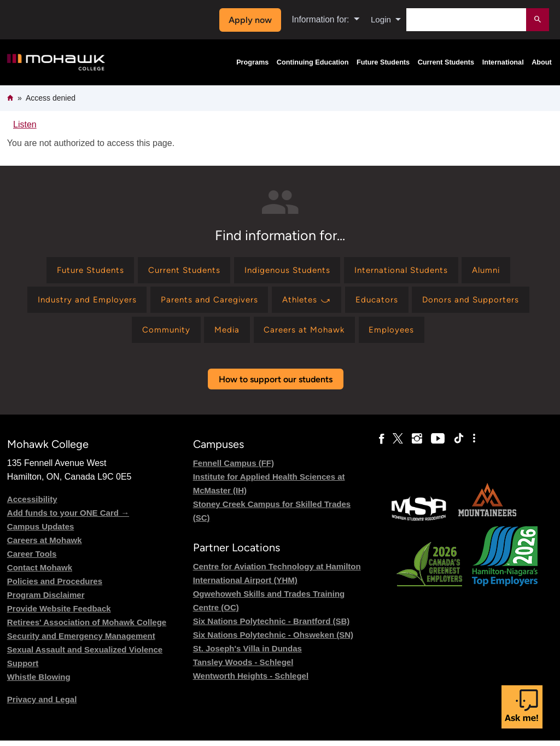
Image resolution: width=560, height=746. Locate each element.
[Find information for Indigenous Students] (287, 271)
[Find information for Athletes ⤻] (308, 302)
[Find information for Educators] (382, 302)
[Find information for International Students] (408, 271)
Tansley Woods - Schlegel (243, 668)
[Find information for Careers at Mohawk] (307, 334)
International (503, 62)
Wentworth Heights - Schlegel (251, 681)
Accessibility (32, 504)
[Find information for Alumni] (498, 271)
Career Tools (32, 559)
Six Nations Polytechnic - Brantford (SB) (272, 626)
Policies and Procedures (55, 586)
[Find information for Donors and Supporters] (479, 302)
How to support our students (276, 384)
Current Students (446, 62)
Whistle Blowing (39, 682)
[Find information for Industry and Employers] (78, 302)
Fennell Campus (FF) (234, 468)
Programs (252, 62)
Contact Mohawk (40, 572)
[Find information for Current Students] (178, 271)
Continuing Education (313, 62)
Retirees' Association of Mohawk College (87, 627)
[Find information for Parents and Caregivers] (206, 302)
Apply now (249, 20)
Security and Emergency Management (81, 641)
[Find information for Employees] (398, 334)
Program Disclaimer (46, 600)
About (542, 62)
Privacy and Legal (42, 704)
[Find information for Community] (160, 334)
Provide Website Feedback (59, 613)
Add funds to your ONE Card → (68, 518)
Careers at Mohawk (45, 545)
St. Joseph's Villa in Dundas (247, 654)
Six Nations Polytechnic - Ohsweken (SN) (273, 640)
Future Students (383, 62)
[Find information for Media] (225, 334)
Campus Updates (41, 531)
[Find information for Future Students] (78, 271)
